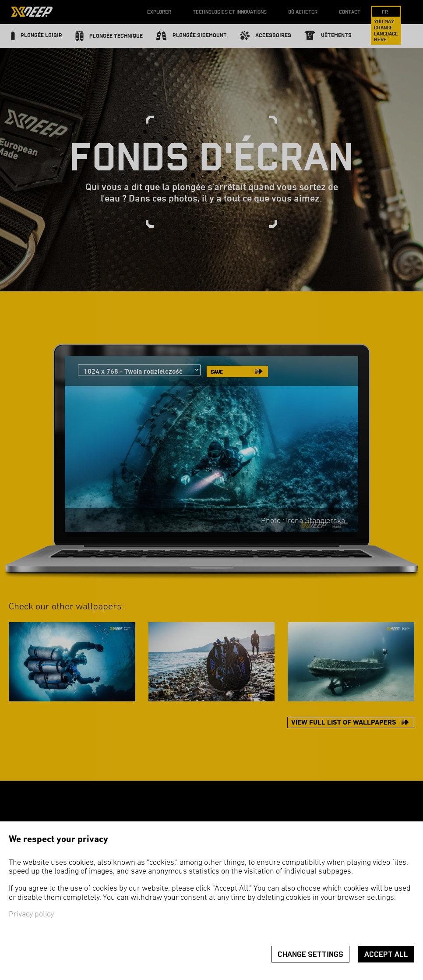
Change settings (310, 954)
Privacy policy (31, 915)
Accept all (386, 954)
